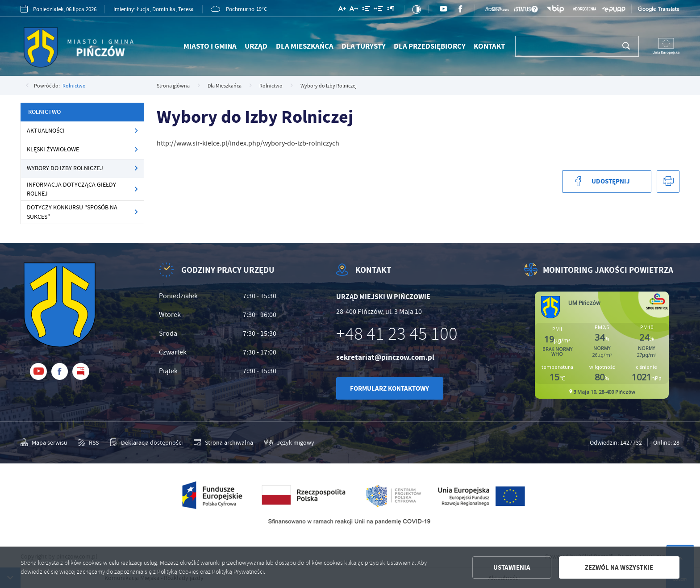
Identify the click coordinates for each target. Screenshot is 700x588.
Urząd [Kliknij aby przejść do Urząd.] (256, 46)
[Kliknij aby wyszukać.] (626, 46)
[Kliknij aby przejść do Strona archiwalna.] (223, 442)
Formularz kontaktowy (390, 388)
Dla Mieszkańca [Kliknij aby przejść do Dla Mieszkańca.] (305, 46)
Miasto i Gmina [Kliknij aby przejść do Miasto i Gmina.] (210, 46)
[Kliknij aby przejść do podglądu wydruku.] (668, 181)
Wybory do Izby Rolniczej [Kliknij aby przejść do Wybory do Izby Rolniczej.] (65, 168)
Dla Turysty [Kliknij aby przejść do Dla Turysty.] (364, 46)
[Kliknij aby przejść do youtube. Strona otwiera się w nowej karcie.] (443, 9)
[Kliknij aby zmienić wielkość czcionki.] (342, 10)
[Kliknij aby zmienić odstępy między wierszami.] (366, 10)
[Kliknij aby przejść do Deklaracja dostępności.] (146, 442)
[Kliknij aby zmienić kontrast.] (416, 9)
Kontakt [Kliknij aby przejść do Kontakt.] (489, 46)
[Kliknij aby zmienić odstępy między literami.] (354, 10)
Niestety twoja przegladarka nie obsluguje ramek (602, 345)
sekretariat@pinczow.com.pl (385, 357)
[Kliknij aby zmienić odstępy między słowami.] (378, 10)
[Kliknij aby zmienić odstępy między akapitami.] (390, 10)
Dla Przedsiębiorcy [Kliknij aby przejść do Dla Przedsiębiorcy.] (430, 46)
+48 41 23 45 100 (397, 334)
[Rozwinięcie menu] (218, 277)
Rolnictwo (74, 86)
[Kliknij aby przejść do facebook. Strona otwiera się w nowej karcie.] (460, 9)
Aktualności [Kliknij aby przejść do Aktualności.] (46, 131)
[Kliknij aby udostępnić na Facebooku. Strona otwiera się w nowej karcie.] (607, 181)
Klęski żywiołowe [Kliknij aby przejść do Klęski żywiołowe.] (53, 149)
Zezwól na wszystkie (619, 567)
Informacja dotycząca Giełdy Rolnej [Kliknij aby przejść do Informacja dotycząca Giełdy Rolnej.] (71, 189)
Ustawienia (512, 567)
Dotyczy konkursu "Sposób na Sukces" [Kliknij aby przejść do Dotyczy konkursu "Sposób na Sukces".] (72, 212)
